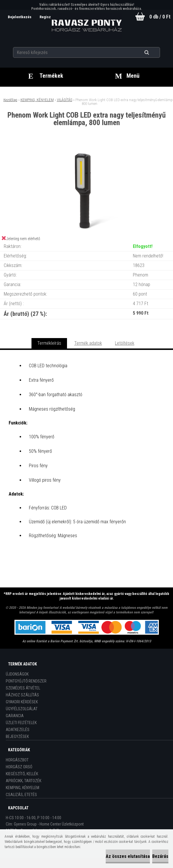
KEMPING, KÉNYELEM (37, 100)
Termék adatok (88, 343)
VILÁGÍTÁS (65, 100)
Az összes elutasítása (128, 856)
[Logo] (86, 26)
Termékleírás (49, 343)
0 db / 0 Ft (160, 17)
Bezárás (160, 856)
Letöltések (125, 343)
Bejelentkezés (20, 17)
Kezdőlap (10, 100)
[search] (154, 53)
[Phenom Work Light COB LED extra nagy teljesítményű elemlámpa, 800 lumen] (87, 150)
